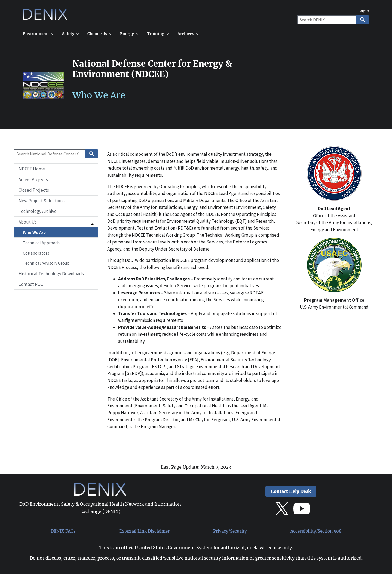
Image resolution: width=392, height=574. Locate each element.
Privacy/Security (230, 531)
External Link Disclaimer (144, 531)
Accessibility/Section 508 (316, 531)
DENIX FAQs (63, 531)
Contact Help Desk (291, 491)
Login (364, 11)
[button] (56, 222)
